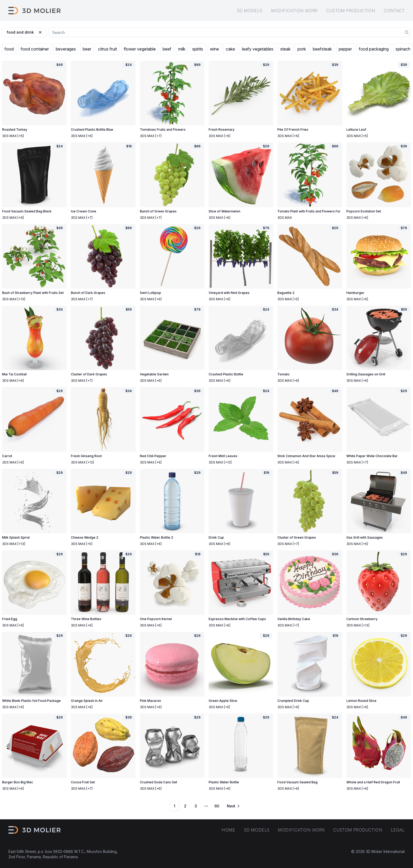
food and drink (24, 32)
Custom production (351, 11)
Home (228, 830)
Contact (394, 11)
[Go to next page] (233, 806)
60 (217, 806)
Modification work (294, 11)
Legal (398, 830)
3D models (250, 11)
